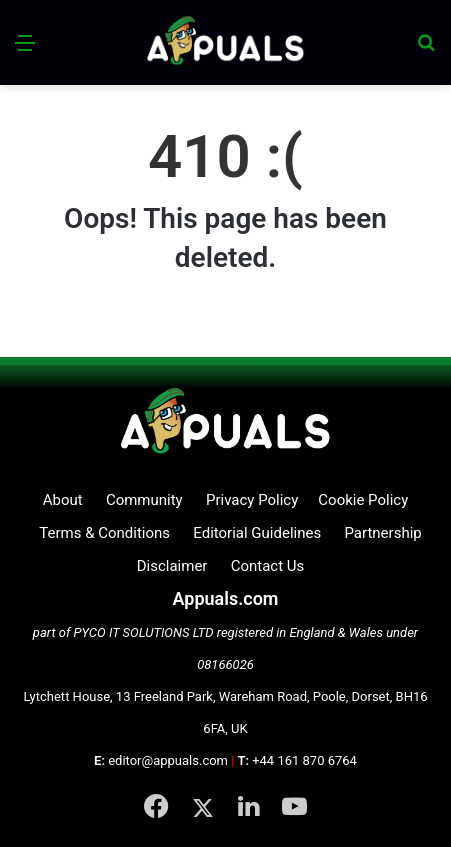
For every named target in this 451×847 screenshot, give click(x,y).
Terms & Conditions (104, 533)
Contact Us (268, 566)
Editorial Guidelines (257, 533)
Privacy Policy (252, 500)
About (63, 500)
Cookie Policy (363, 500)
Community (144, 500)
